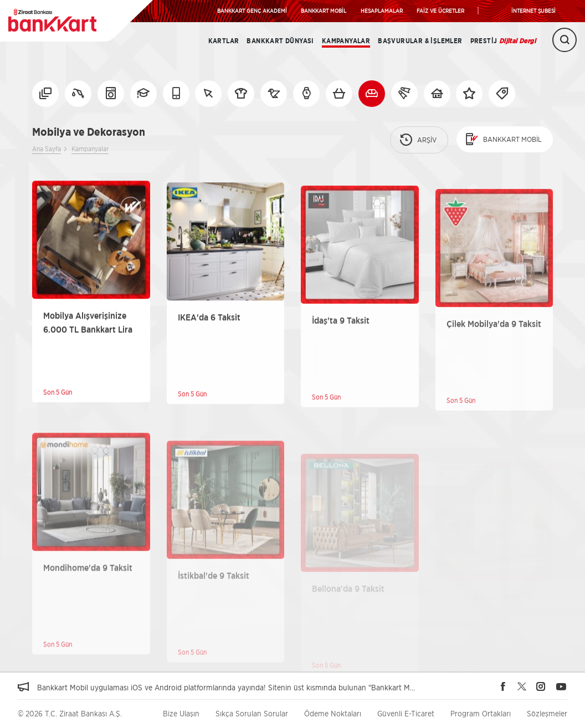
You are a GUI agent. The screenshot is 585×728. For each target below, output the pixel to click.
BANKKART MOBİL (324, 11)
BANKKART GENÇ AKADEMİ (252, 11)
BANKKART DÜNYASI (280, 41)
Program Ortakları (481, 713)
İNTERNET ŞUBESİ (533, 11)
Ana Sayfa (47, 149)
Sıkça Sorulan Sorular (252, 713)
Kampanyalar (346, 41)
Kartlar (224, 41)
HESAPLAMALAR (382, 11)
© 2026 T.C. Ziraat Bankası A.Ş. (70, 713)
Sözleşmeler (547, 713)
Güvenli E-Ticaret (406, 713)
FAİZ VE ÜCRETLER (440, 11)
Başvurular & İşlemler (420, 41)
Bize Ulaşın (181, 713)
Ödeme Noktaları (333, 713)
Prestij (503, 41)
